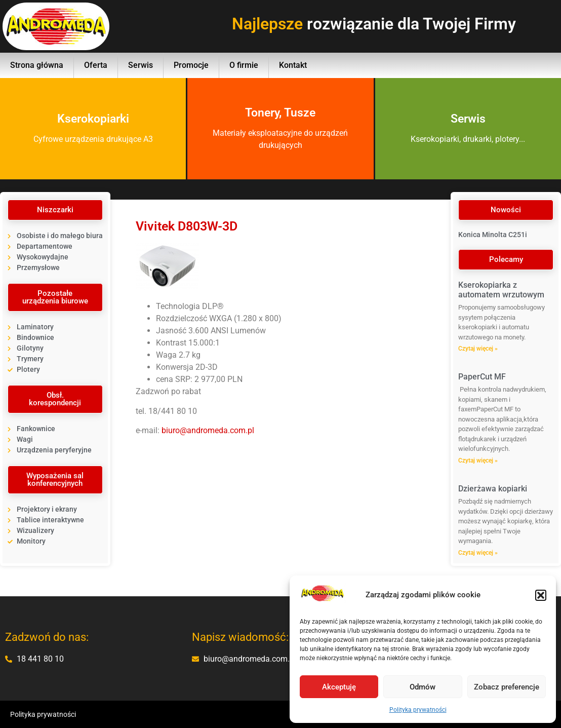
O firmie (244, 65)
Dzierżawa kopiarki (493, 489)
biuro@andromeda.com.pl (208, 430)
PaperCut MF (482, 377)
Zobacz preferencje (507, 687)
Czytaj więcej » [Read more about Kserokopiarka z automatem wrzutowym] (478, 349)
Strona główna (37, 65)
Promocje (191, 65)
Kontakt (293, 65)
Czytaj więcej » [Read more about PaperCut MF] (478, 461)
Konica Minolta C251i (493, 235)
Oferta (96, 65)
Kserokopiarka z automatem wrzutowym (501, 290)
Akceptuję (339, 687)
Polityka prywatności (418, 710)
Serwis (141, 65)
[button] (541, 595)
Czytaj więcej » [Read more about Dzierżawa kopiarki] (478, 553)
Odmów (423, 687)
